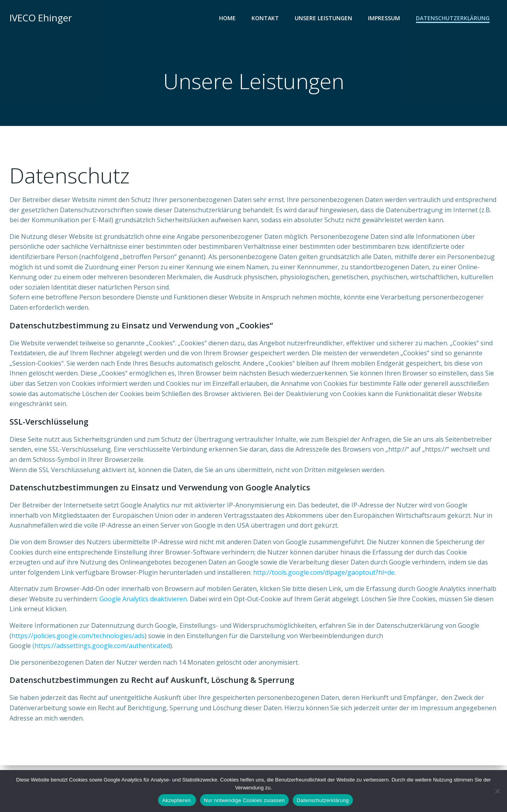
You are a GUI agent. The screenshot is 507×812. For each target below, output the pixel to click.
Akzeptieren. (177, 800)
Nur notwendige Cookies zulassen (244, 800)
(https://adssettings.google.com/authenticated (101, 646)
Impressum (384, 18)
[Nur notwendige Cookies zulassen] (497, 791)
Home (227, 18)
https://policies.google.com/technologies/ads (78, 636)
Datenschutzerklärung (453, 18)
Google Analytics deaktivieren (143, 599)
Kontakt (265, 18)
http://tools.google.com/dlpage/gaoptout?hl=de (324, 572)
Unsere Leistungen (323, 18)
